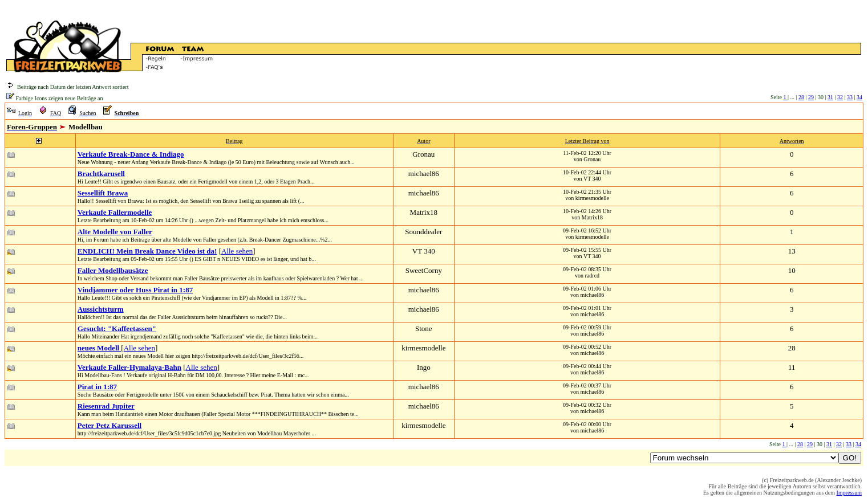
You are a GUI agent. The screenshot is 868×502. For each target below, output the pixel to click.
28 (801, 97)
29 (811, 97)
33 (850, 97)
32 (840, 97)
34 (859, 97)
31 (830, 97)
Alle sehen (237, 251)
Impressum (849, 493)
